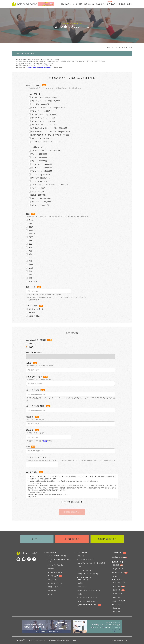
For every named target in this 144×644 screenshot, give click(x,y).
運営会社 (20, 640)
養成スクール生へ (118, 562)
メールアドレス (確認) (35, 406)
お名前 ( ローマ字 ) (34, 377)
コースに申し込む (72, 539)
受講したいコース (33, 85)
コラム (50, 594)
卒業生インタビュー (54, 587)
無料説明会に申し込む (107, 539)
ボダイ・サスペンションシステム (89, 590)
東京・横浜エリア (119, 583)
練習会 (115, 576)
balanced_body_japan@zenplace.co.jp (39, 67)
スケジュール (89, 4)
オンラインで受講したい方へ (88, 601)
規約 (74, 640)
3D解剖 (81, 583)
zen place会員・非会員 (36, 340)
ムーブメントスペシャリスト (88, 598)
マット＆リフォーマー (86, 570)
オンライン (117, 612)
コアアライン (83, 587)
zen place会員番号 (34, 352)
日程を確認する (32, 300)
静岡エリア (117, 597)
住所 (28, 446)
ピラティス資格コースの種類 (57, 556)
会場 (28, 214)
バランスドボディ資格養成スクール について (59, 560)
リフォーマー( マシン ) (86, 559)
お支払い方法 (32, 305)
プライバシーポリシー (37, 640)
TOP (109, 47)
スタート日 (31, 287)
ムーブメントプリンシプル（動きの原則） (92, 563)
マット (80, 567)
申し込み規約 (32, 472)
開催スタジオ (117, 579)
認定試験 (118, 565)
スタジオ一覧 (52, 580)
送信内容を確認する (71, 512)
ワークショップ (55, 576)
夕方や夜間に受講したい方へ (88, 605)
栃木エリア (119, 590)
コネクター (82, 594)
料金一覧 (81, 556)
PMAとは (51, 569)
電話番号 (30, 417)
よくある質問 (52, 590)
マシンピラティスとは (55, 572)
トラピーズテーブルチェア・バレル (85, 578)
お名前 (29, 363)
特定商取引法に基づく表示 (59, 640)
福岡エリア (117, 608)
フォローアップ (118, 569)
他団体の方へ (112, 3)
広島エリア (117, 604)
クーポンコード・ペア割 (36, 457)
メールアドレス (32, 390)
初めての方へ (51, 553)
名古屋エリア (118, 594)
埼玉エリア (119, 586)
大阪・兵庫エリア (119, 601)
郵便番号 (30, 430)
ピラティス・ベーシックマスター (89, 574)
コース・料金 (82, 553)
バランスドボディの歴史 (56, 565)
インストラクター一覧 (55, 583)
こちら (45, 441)
